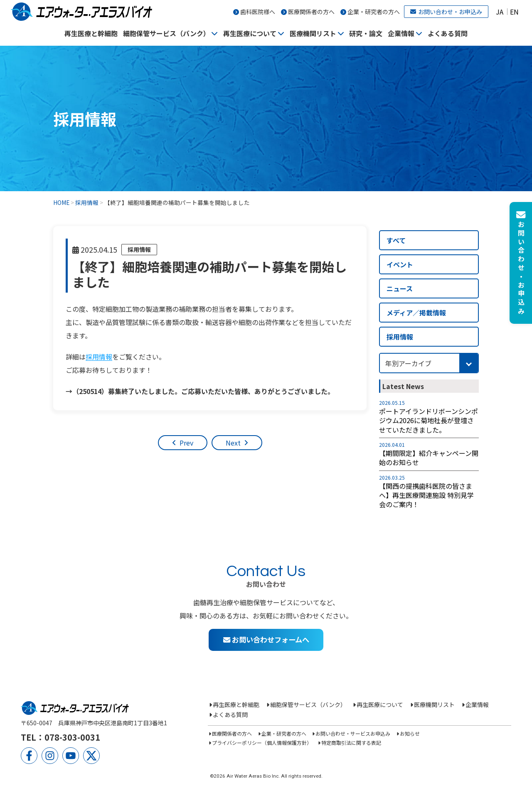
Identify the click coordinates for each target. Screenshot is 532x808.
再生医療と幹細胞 (91, 33)
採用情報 (139, 249)
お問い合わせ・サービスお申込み (353, 733)
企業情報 (401, 33)
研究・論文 (366, 33)
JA (500, 12)
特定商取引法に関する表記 (351, 743)
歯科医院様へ (258, 12)
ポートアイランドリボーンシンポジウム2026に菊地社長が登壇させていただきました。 (429, 420)
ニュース (400, 288)
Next (233, 443)
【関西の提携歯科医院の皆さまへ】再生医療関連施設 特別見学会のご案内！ (426, 495)
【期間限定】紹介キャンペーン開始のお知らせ (429, 458)
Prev (186, 443)
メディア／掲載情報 (416, 313)
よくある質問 (448, 33)
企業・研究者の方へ (374, 12)
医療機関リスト (313, 33)
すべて (396, 240)
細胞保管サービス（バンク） (166, 33)
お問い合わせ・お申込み (446, 12)
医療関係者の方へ (311, 12)
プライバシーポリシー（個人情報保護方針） (262, 743)
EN (514, 12)
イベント (400, 264)
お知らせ (410, 733)
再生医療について (250, 33)
